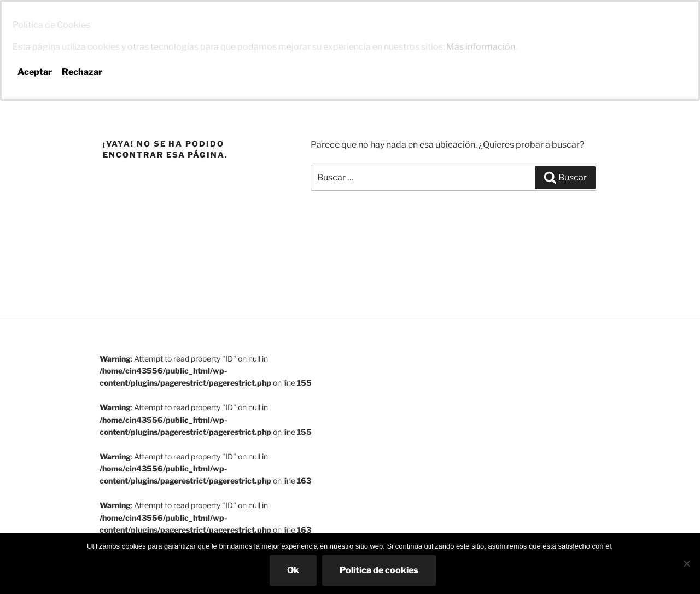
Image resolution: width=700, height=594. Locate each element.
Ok (293, 570)
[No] (686, 563)
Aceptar (35, 72)
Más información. (482, 47)
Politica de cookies (379, 570)
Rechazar (82, 72)
